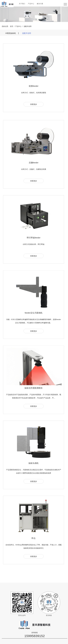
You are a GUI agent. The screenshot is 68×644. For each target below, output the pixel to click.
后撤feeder (34, 172)
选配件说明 (28, 26)
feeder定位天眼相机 (34, 322)
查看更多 (34, 105)
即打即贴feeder (34, 247)
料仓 (34, 547)
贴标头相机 (34, 472)
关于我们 (22, 4)
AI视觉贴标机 (11, 33)
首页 (12, 26)
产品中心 (31, 4)
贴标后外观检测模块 (34, 397)
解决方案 (40, 4)
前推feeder (34, 86)
